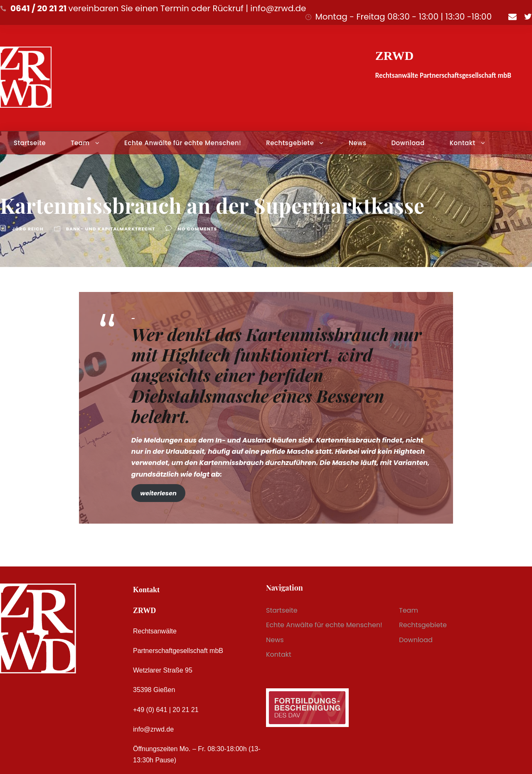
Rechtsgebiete (290, 143)
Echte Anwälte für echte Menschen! (183, 143)
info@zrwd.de (153, 729)
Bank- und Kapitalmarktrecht (111, 229)
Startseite (30, 143)
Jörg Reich (28, 229)
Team (80, 143)
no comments (197, 229)
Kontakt (463, 143)
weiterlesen (158, 493)
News (357, 143)
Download (408, 143)
